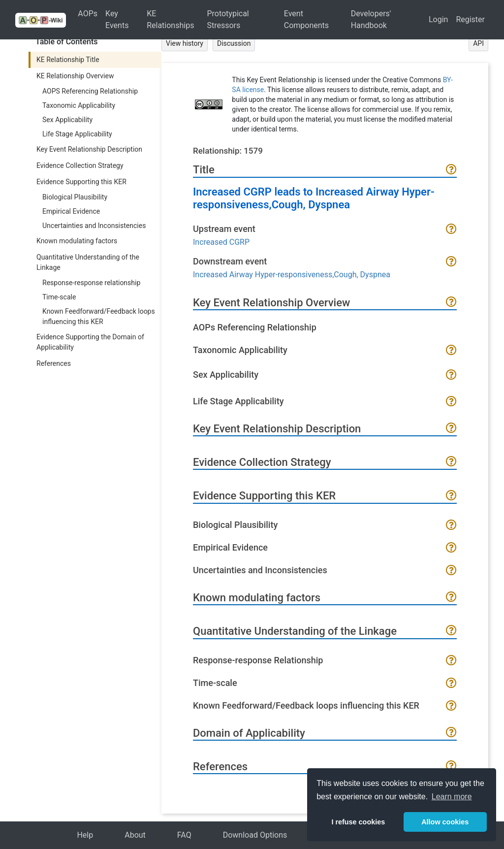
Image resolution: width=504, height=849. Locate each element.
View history (185, 43)
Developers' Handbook (371, 19)
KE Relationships (170, 19)
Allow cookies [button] (445, 822)
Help (85, 835)
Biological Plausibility (75, 197)
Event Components (306, 19)
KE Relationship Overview (75, 76)
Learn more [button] (452, 797)
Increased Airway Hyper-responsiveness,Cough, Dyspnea (292, 275)
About (135, 835)
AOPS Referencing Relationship (90, 91)
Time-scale (59, 297)
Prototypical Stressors (228, 19)
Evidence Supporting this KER (81, 182)
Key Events (117, 19)
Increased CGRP (221, 242)
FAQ (184, 835)
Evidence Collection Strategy (80, 165)
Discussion (234, 43)
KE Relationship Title (68, 60)
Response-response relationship (91, 283)
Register (470, 19)
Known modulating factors (77, 241)
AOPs (88, 14)
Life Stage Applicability (77, 134)
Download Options (255, 835)
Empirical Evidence (71, 211)
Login (438, 19)
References (54, 363)
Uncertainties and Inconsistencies (94, 226)
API (478, 43)
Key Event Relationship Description (89, 149)
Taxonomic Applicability (79, 105)
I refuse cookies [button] (358, 822)
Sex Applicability (67, 120)
